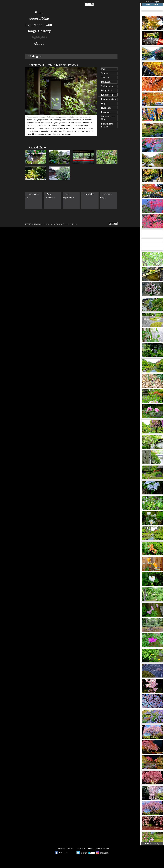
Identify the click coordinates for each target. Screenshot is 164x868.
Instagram (104, 853)
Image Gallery (39, 31)
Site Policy (81, 848)
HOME (28, 224)
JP (87, 4)
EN (91, 4)
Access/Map (39, 19)
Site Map (71, 848)
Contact (90, 848)
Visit (39, 13)
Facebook (63, 853)
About (39, 44)
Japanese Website (102, 848)
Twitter (84, 853)
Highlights (39, 37)
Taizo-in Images (152, 3)
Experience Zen (39, 25)
